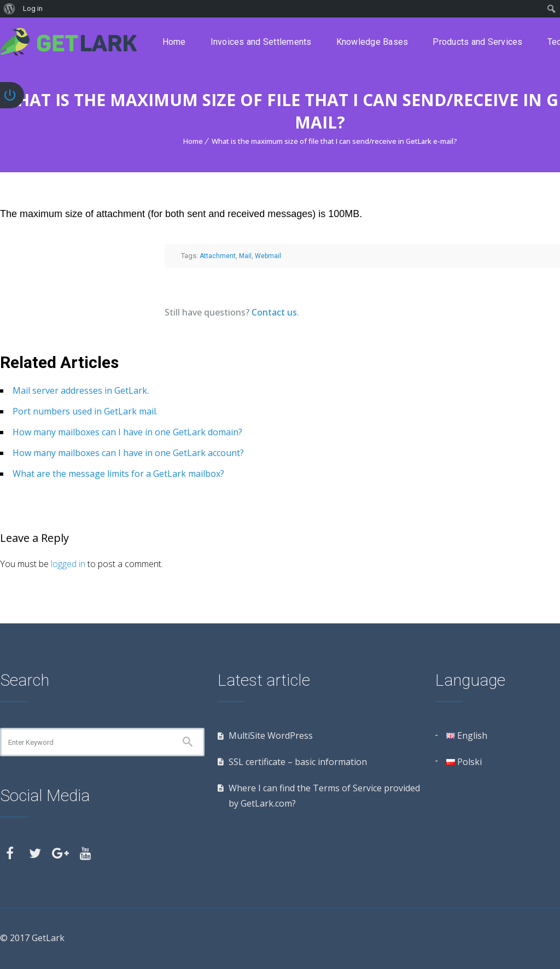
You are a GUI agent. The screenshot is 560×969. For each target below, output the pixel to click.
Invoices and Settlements (261, 42)
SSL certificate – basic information (298, 762)
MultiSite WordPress (271, 735)
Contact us (274, 312)
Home (174, 42)
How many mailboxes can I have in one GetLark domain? (127, 432)
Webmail (268, 256)
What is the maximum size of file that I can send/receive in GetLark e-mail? (334, 141)
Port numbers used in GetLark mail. (85, 411)
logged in (68, 564)
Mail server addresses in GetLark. (81, 390)
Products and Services (477, 42)
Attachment (218, 256)
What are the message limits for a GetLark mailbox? (118, 474)
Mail (245, 256)
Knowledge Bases (372, 42)
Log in (33, 8)
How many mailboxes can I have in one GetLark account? (128, 453)
